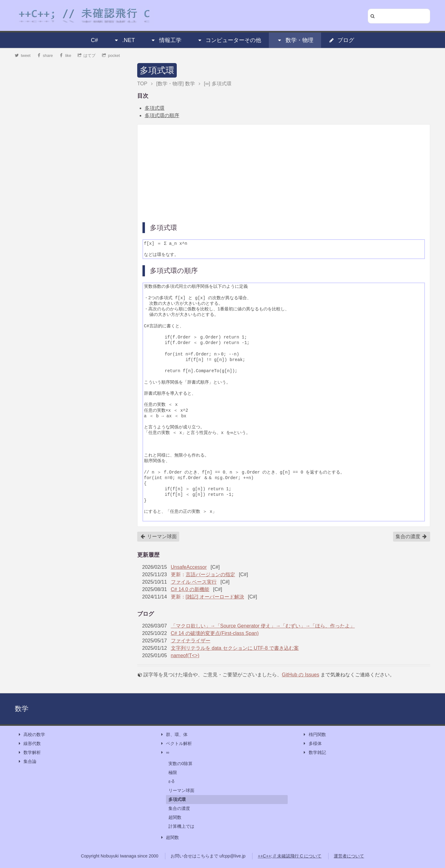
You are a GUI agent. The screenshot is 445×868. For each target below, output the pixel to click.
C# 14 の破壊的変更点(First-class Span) (215, 633)
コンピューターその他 (229, 40)
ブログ (341, 40)
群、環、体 (174, 735)
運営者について (349, 856)
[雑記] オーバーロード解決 (215, 597)
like (65, 55)
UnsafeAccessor (189, 567)
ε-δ (171, 781)
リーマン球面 (159, 537)
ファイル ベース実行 (194, 582)
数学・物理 (295, 40)
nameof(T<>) (185, 655)
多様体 (312, 744)
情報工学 (166, 40)
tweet (23, 55)
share (45, 55)
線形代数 (29, 744)
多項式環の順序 (162, 115)
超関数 (175, 817)
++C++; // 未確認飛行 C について (290, 856)
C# (94, 40)
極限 (173, 772)
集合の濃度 (411, 537)
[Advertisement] (284, 173)
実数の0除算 (180, 764)
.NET (124, 40)
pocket (111, 55)
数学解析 (29, 753)
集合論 (27, 762)
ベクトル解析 (176, 744)
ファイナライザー (191, 641)
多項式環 (157, 70)
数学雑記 (314, 753)
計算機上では (181, 826)
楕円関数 (314, 735)
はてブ (87, 55)
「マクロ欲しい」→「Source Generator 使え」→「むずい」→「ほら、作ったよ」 (263, 626)
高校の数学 (31, 735)
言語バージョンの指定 (210, 574)
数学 (22, 709)
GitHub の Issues (301, 675)
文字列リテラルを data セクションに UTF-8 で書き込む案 (235, 648)
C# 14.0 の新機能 (190, 589)
